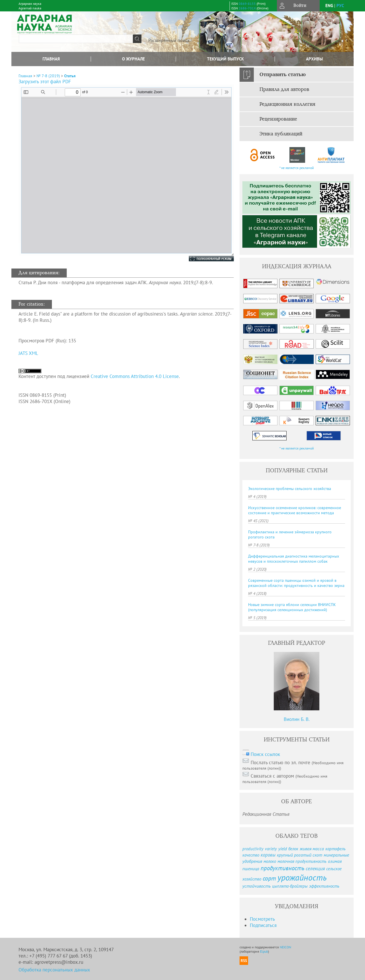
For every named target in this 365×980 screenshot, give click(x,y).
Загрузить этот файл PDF (45, 82)
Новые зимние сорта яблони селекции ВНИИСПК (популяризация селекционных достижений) (292, 607)
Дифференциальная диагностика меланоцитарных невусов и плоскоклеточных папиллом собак (294, 559)
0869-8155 (247, 4)
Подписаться (263, 925)
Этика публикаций (281, 134)
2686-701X (247, 8)
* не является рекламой (297, 168)
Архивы (314, 59)
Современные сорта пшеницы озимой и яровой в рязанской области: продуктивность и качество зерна (296, 583)
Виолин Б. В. (297, 719)
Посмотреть (262, 919)
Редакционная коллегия (287, 104)
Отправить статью (283, 75)
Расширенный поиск (169, 40)
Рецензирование (278, 119)
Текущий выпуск (225, 59)
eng (329, 6)
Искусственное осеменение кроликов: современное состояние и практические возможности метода (295, 510)
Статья (70, 76)
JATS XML (28, 353)
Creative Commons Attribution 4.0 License (135, 376)
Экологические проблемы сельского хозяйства (290, 489)
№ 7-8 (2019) (48, 76)
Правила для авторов (284, 90)
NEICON (285, 947)
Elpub (264, 951)
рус (340, 6)
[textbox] (76, 39)
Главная (51, 59)
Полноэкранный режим (206, 259)
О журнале (133, 59)
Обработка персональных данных (54, 970)
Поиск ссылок (265, 754)
